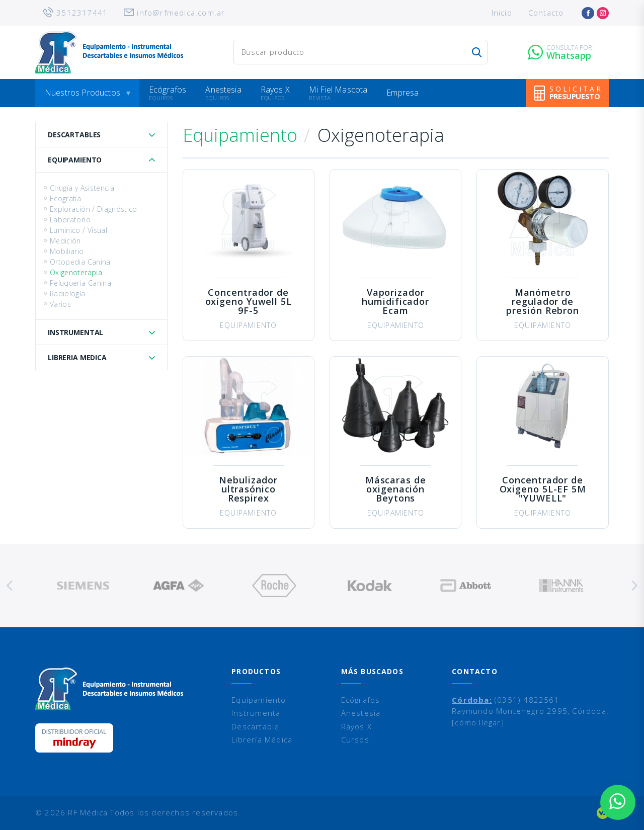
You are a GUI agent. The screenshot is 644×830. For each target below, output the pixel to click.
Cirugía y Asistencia (82, 188)
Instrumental (75, 332)
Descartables (74, 135)
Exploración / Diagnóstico (94, 209)
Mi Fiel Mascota (338, 90)
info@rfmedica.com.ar (181, 13)
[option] (83, 586)
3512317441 (82, 13)
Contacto (546, 13)
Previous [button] (10, 586)
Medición (65, 241)
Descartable (255, 726)
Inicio (502, 13)
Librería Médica (262, 739)
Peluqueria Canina (80, 283)
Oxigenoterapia (76, 272)
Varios (60, 304)
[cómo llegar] (478, 722)
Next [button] (634, 586)
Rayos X (275, 90)
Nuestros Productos (83, 93)
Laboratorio (70, 220)
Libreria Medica (77, 357)
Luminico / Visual (78, 230)
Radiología (68, 294)
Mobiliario (67, 251)
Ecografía (65, 198)
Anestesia (223, 90)
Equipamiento (75, 160)
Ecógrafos (168, 90)
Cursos (355, 739)
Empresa (403, 93)
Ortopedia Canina (80, 262)
